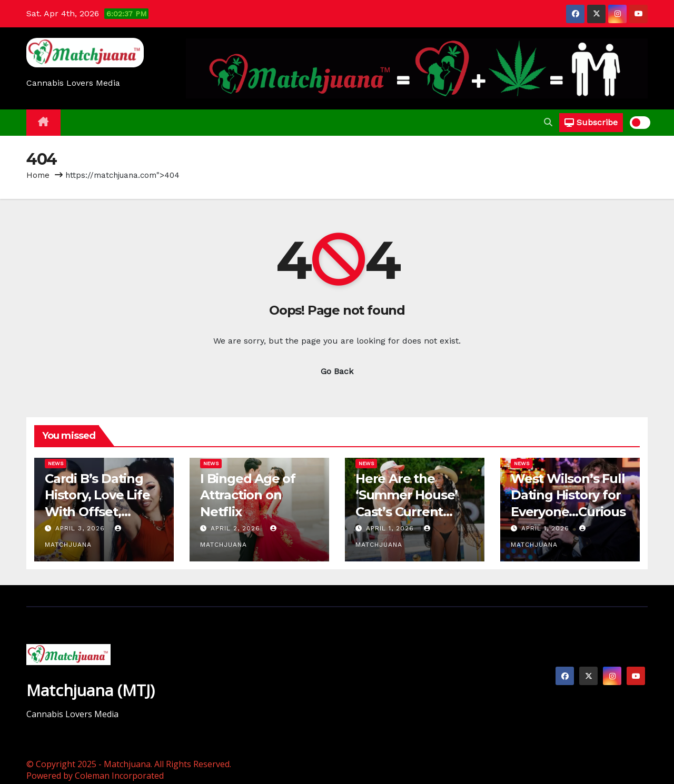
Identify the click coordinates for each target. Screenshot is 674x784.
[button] (548, 122)
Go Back (337, 371)
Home (38, 175)
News (56, 463)
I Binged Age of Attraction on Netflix (248, 495)
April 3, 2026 (81, 528)
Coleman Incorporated (119, 776)
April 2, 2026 (237, 528)
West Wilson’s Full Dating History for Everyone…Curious (568, 495)
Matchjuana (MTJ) (91, 690)
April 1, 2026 (391, 528)
